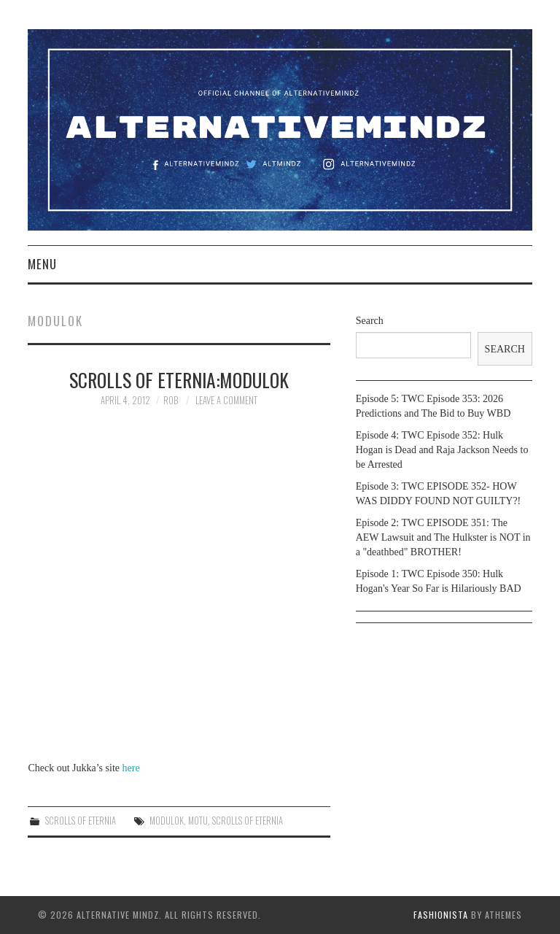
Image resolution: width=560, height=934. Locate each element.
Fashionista (441, 915)
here (131, 768)
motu (198, 821)
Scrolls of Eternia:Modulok (179, 379)
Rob (171, 400)
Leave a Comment (226, 400)
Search (370, 321)
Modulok (167, 821)
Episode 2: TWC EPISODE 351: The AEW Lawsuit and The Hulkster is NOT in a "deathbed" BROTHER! (443, 537)
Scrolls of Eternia (81, 821)
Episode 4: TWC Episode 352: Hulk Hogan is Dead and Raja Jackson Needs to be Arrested (442, 450)
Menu (42, 264)
